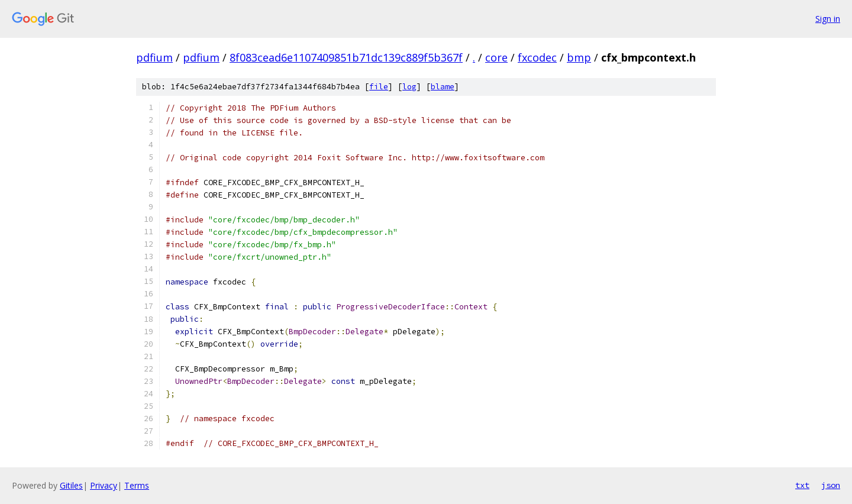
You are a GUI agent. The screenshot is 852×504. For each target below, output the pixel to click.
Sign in (828, 19)
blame (443, 87)
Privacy (104, 485)
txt (802, 485)
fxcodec (537, 57)
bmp (579, 57)
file (379, 87)
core (496, 57)
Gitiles (71, 485)
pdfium (154, 57)
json (831, 485)
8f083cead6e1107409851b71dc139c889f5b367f (346, 57)
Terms (137, 485)
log (409, 87)
